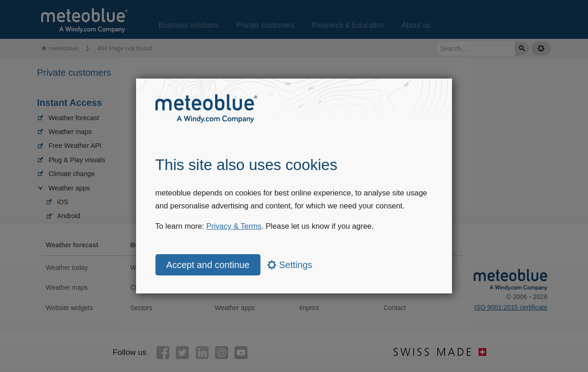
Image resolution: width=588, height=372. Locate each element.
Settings (290, 265)
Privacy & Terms (234, 226)
